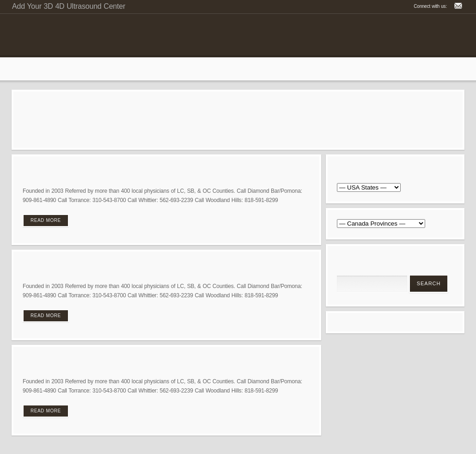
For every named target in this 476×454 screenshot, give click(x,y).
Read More (46, 220)
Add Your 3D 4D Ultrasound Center (69, 6)
